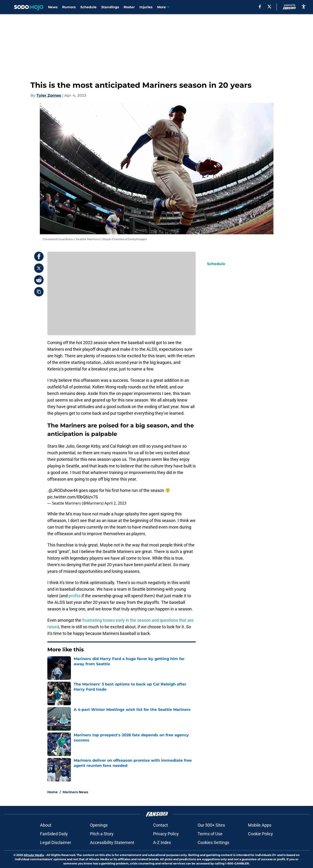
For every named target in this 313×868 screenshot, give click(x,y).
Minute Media (34, 855)
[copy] (39, 292)
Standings (110, 7)
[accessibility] (304, 6)
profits (75, 596)
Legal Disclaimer (56, 842)
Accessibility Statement (112, 842)
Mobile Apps (260, 825)
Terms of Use (210, 834)
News (53, 7)
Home (53, 792)
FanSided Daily (54, 834)
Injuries (146, 7)
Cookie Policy (260, 834)
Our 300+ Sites (211, 825)
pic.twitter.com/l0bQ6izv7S (73, 497)
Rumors (69, 7)
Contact (161, 825)
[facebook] (260, 7)
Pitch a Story (102, 834)
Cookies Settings (213, 842)
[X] (269, 7)
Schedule (88, 7)
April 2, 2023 (115, 503)
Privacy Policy (166, 834)
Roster (129, 7)
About (46, 825)
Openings (99, 825)
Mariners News (75, 792)
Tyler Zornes (49, 95)
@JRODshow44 (63, 490)
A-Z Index (162, 842)
